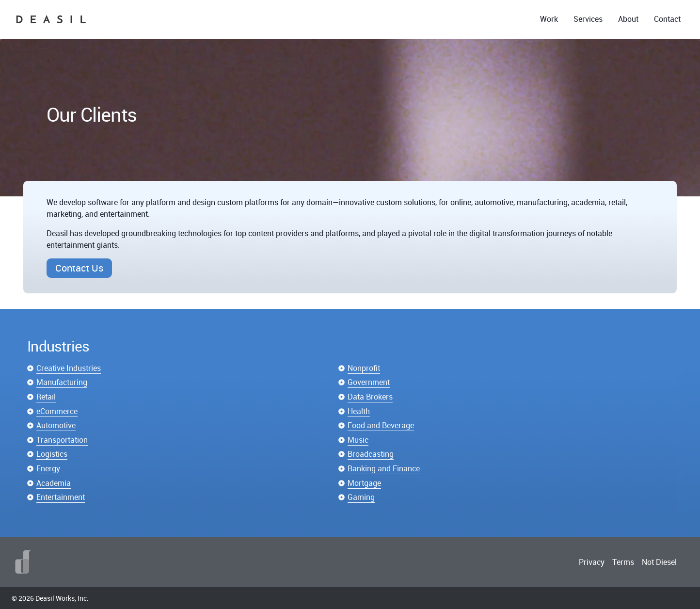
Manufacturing (62, 382)
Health (359, 411)
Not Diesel (659, 562)
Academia (54, 483)
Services (588, 19)
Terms (623, 562)
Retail (46, 397)
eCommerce (57, 411)
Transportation (62, 440)
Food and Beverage (381, 425)
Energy (48, 468)
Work (549, 19)
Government (369, 382)
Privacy (592, 562)
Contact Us (79, 268)
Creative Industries (69, 368)
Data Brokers (370, 397)
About (628, 19)
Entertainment (61, 497)
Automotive (56, 425)
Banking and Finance (384, 468)
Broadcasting (371, 454)
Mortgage (364, 483)
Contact (667, 19)
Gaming (361, 497)
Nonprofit (364, 368)
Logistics (52, 454)
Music (358, 440)
